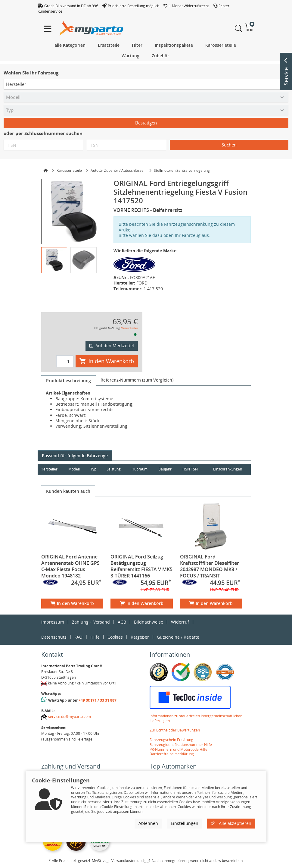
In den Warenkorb (107, 361)
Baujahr (167, 469)
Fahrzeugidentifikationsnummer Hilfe (181, 745)
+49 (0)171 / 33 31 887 (98, 700)
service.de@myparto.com (70, 717)
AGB (122, 622)
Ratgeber (140, 637)
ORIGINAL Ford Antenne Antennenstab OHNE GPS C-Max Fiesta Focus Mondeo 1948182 (70, 566)
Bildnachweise (149, 622)
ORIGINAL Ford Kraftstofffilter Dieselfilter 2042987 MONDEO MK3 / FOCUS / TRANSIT (210, 566)
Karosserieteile (69, 170)
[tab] (68, 380)
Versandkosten (130, 328)
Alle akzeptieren (231, 823)
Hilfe (95, 637)
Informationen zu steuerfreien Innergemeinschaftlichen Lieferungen (196, 718)
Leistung (115, 469)
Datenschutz (54, 637)
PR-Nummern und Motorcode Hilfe (179, 749)
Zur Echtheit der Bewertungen (175, 730)
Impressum (53, 622)
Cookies (115, 637)
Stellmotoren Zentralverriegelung (182, 170)
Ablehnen (148, 823)
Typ (94, 469)
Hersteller (49, 469)
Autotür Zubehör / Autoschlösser (118, 170)
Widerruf (180, 622)
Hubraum (141, 469)
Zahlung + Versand (91, 622)
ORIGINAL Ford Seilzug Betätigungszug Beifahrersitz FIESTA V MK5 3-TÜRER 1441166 (141, 566)
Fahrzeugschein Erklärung (171, 740)
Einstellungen (185, 823)
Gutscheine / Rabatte (178, 637)
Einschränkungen (227, 469)
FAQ (78, 637)
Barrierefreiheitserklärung (172, 754)
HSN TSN (192, 469)
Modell (75, 469)
